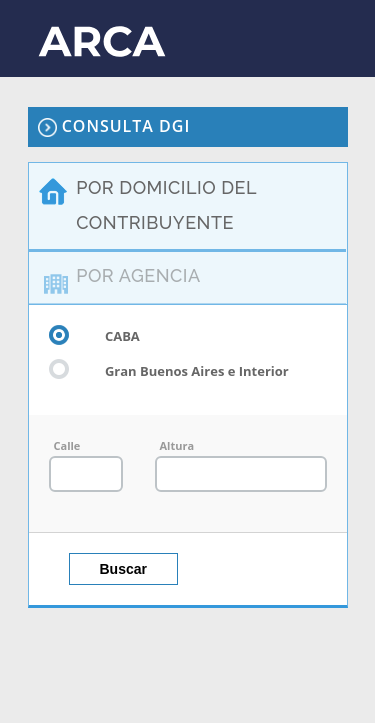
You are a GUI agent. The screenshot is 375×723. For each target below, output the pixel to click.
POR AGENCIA (138, 275)
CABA (94, 335)
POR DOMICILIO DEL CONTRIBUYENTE (166, 205)
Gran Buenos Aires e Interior (169, 370)
